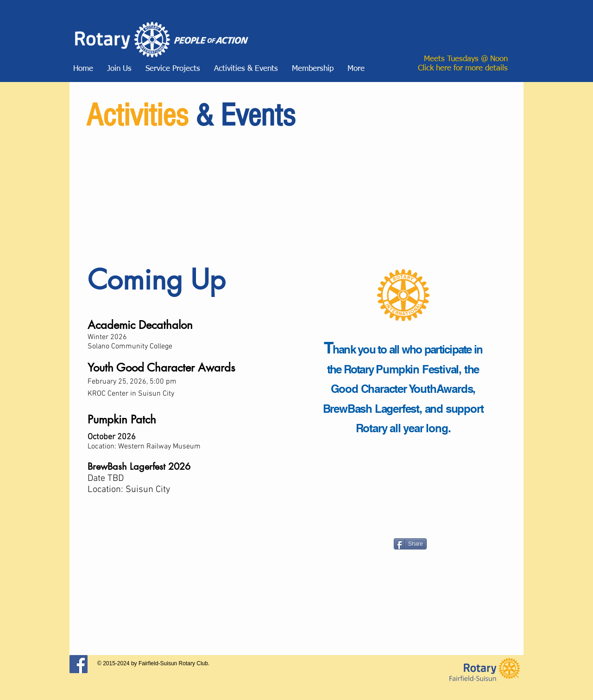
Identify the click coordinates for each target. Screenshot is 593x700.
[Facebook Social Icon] (79, 664)
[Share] (410, 544)
